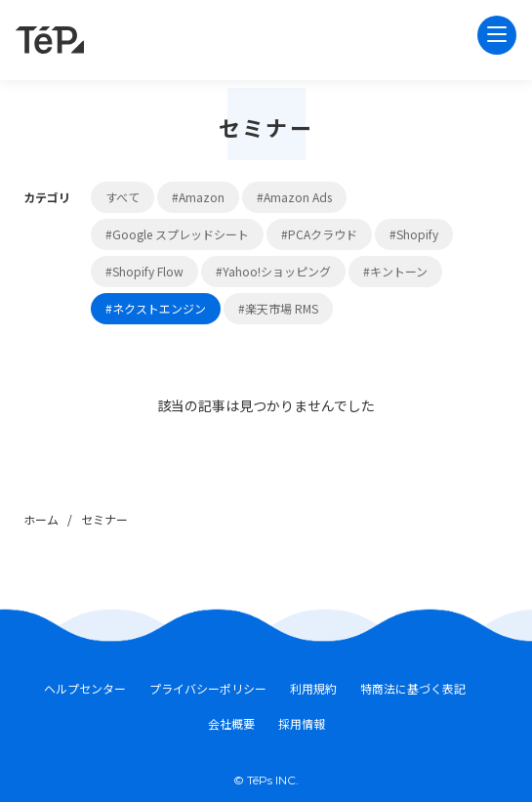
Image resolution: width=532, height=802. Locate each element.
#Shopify (414, 234)
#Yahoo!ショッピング (273, 271)
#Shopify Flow (144, 271)
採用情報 (302, 724)
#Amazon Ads (294, 197)
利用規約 (313, 689)
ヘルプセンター (85, 689)
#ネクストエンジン (156, 308)
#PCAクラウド (319, 234)
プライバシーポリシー (208, 689)
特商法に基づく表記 (413, 689)
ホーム (41, 519)
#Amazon (198, 197)
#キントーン (395, 271)
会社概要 (231, 724)
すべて (123, 197)
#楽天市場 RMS (278, 308)
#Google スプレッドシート (177, 234)
